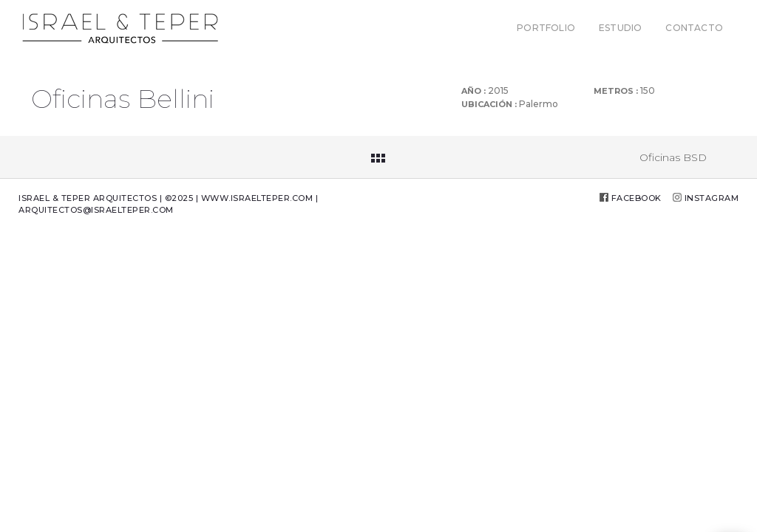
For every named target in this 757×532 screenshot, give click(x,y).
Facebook (637, 198)
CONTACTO (694, 28)
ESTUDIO (620, 28)
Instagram (712, 198)
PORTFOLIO (546, 28)
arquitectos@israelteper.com (96, 210)
